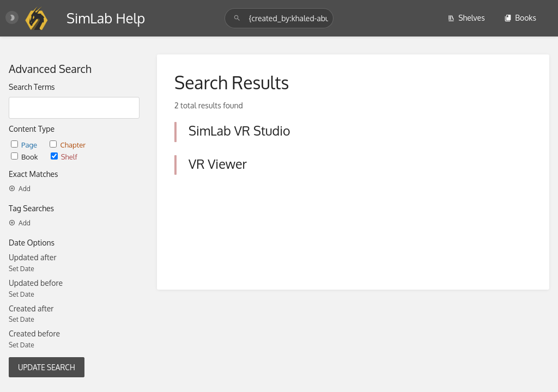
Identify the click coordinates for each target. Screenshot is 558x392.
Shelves (466, 18)
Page (25, 145)
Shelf (64, 157)
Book (25, 157)
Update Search (47, 367)
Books (520, 18)
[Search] (239, 18)
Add (20, 189)
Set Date (22, 269)
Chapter (68, 145)
